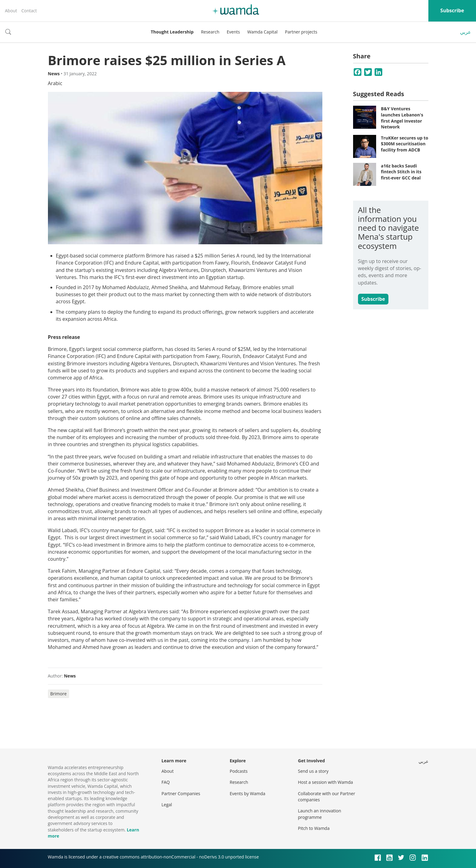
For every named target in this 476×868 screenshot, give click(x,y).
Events (233, 32)
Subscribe (452, 10)
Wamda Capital (263, 32)
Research (210, 32)
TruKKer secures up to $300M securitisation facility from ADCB (405, 144)
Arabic (55, 83)
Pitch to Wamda (314, 828)
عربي (466, 32)
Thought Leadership (172, 32)
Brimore (59, 694)
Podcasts (239, 771)
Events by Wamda (248, 793)
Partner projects (301, 32)
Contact (29, 11)
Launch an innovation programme (320, 814)
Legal (167, 805)
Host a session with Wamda (326, 782)
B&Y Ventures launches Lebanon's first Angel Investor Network (402, 118)
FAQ (166, 782)
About (11, 11)
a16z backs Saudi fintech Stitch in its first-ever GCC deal (401, 172)
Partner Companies (181, 793)
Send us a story (313, 771)
